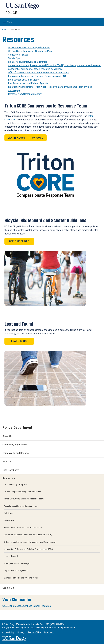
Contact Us (8, 588)
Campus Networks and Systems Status (21, 578)
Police (11, 13)
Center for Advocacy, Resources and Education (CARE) (28, 535)
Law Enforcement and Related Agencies (29, 83)
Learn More (19, 341)
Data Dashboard (11, 470)
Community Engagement (15, 445)
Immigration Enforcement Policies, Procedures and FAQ (37, 76)
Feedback (49, 632)
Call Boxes (9, 513)
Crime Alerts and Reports (16, 453)
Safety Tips (14, 58)
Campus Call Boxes (18, 55)
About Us (7, 436)
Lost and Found (11, 556)
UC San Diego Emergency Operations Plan (30, 51)
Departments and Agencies (16, 570)
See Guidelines (19, 241)
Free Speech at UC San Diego (23, 80)
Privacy (21, 632)
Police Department (17, 427)
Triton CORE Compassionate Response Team (24, 499)
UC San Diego (22, 7)
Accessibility (8, 632)
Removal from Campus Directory (25, 94)
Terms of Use (34, 632)
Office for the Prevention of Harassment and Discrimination (39, 73)
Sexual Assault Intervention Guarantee (28, 62)
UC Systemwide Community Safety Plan (29, 48)
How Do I (7, 462)
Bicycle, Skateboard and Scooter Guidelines (23, 527)
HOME (5, 29)
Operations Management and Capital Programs (27, 606)
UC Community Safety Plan (16, 484)
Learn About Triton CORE (26, 138)
